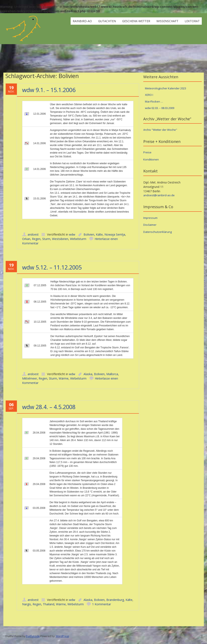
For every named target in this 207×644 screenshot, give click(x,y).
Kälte (99, 234)
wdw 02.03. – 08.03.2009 (160, 108)
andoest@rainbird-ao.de (159, 195)
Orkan (26, 239)
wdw (72, 234)
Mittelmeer (30, 378)
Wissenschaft (167, 21)
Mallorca (112, 374)
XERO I (149, 95)
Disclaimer (150, 225)
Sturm (46, 239)
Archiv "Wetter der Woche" (160, 130)
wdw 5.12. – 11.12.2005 (52, 267)
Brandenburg (115, 600)
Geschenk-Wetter (136, 21)
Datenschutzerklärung (157, 232)
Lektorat (192, 21)
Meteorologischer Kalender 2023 (166, 88)
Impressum (150, 218)
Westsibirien (60, 239)
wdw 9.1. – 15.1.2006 (49, 90)
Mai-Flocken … (154, 101)
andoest (33, 234)
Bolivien (89, 234)
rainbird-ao (82, 21)
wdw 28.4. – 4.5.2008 (49, 407)
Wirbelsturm (78, 239)
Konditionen (151, 159)
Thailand (49, 604)
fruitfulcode (33, 636)
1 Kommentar (102, 604)
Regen (36, 239)
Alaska (88, 374)
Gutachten (107, 21)
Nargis (27, 604)
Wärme (64, 378)
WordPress (62, 636)
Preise (147, 152)
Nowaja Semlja (115, 234)
